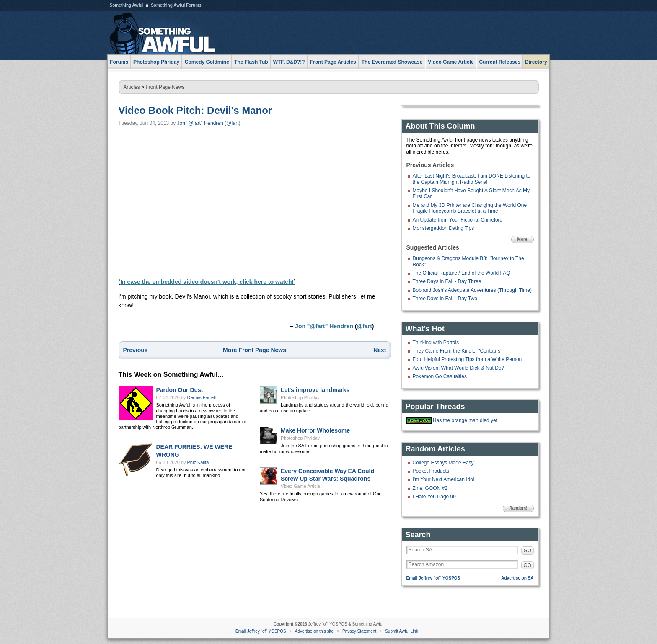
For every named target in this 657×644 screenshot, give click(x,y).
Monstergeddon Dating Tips (444, 228)
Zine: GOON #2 (430, 488)
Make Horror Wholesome (315, 430)
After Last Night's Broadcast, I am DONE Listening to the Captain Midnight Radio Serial (472, 179)
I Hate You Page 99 (434, 497)
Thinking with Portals (436, 343)
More (522, 239)
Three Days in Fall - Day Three (447, 281)
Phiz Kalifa (198, 462)
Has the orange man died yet (465, 420)
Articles (132, 87)
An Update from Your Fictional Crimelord (458, 220)
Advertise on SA (517, 578)
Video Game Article (300, 486)
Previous (136, 350)
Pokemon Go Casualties (440, 376)
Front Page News (165, 87)
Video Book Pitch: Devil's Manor (195, 110)
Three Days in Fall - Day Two (445, 299)
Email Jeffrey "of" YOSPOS (433, 578)
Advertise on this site (314, 631)
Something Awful (127, 5)
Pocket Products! (432, 471)
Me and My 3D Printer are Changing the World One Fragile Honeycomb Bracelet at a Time (470, 208)
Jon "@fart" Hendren (200, 123)
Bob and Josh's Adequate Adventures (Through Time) (472, 290)
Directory (536, 62)
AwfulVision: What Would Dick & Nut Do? (459, 368)
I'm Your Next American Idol (444, 479)
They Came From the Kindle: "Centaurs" (458, 351)
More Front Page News (255, 350)
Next (380, 350)
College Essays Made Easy (443, 463)
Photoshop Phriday (300, 397)
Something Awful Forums (176, 5)
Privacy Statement (359, 631)
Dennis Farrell (202, 397)
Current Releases (500, 62)
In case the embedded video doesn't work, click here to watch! (207, 282)
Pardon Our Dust (180, 390)
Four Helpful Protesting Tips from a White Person (467, 359)
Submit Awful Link (402, 631)
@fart (233, 123)
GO (528, 551)
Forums (119, 62)
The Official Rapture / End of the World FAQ (462, 273)
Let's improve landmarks (315, 390)
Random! (518, 508)
